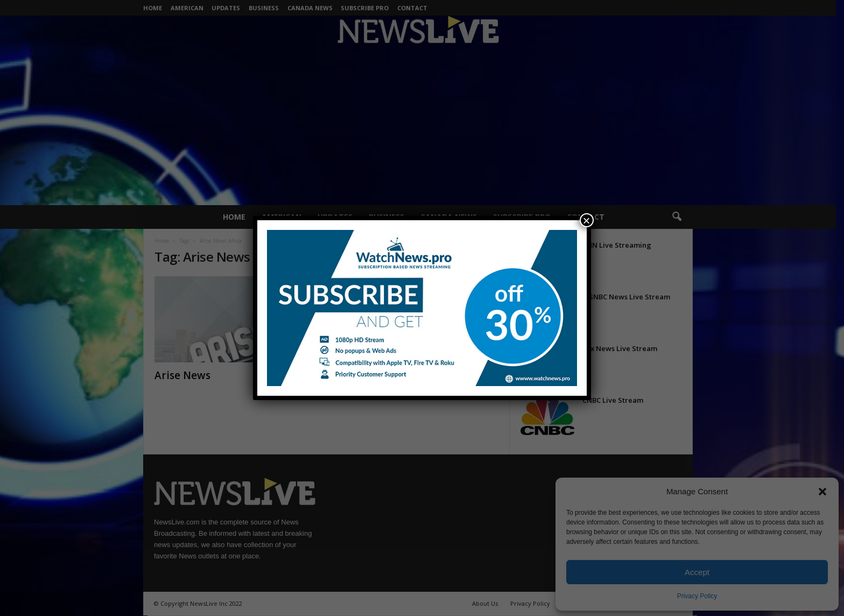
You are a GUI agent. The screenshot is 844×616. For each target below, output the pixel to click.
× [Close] (587, 220)
